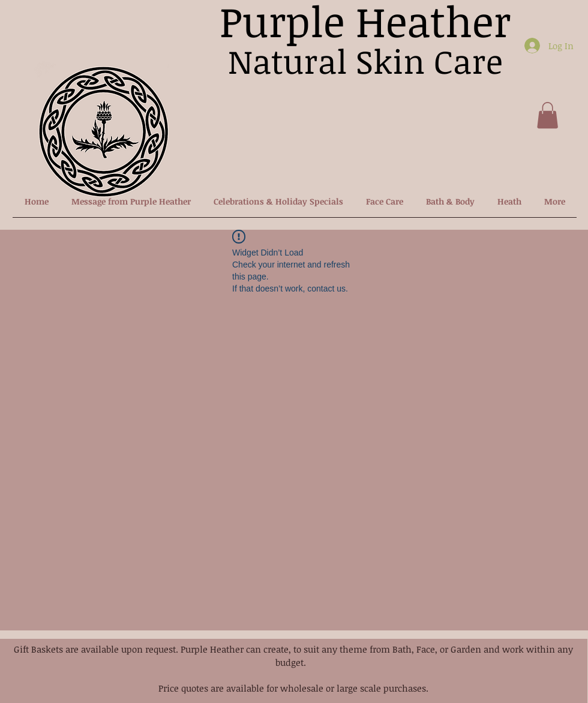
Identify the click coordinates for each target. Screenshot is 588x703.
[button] (547, 115)
